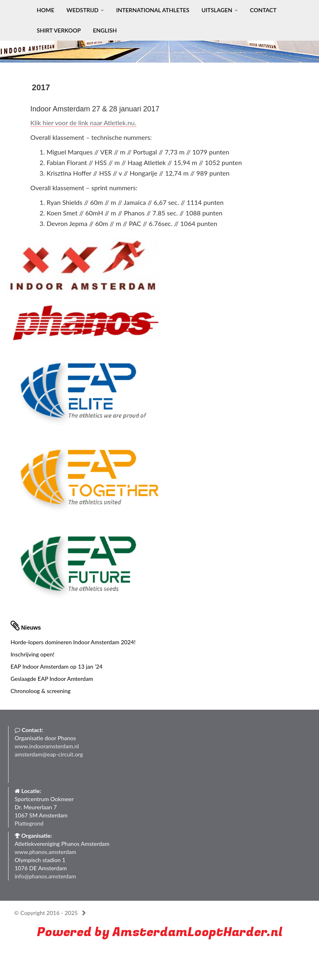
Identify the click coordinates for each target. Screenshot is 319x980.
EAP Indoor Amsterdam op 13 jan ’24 (57, 666)
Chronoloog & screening (41, 691)
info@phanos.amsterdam (45, 876)
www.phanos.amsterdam (45, 852)
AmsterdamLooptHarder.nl (197, 932)
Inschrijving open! (32, 654)
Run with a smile (69, 951)
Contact (263, 10)
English (105, 30)
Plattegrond (29, 823)
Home (46, 10)
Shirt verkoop (59, 30)
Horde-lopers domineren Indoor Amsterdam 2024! (73, 642)
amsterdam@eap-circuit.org (49, 754)
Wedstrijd (85, 10)
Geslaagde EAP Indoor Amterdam (52, 679)
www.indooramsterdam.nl (47, 746)
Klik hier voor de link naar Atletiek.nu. (83, 123)
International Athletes (153, 10)
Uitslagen (219, 10)
